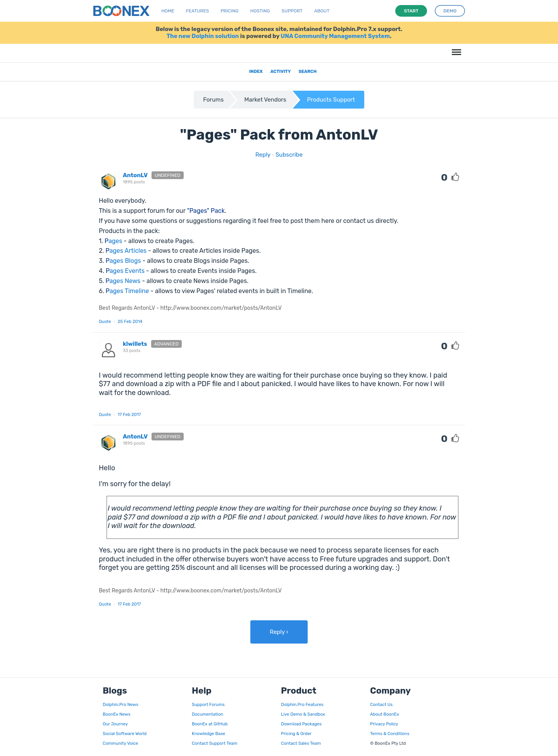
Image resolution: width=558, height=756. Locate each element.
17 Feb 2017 (129, 414)
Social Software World (125, 734)
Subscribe (289, 155)
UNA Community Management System (335, 36)
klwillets (135, 344)
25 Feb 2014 (130, 321)
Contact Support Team (214, 743)
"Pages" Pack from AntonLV (279, 135)
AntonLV (135, 175)
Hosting (260, 11)
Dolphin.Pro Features (302, 704)
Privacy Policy (384, 724)
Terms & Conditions (390, 734)
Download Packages (301, 724)
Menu (455, 48)
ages (114, 241)
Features (197, 11)
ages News (123, 281)
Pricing (230, 11)
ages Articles (126, 251)
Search (307, 71)
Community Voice (120, 743)
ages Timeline (127, 291)
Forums (213, 100)
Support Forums (208, 704)
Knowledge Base (208, 734)
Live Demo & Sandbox (303, 714)
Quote (105, 321)
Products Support (331, 100)
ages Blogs (123, 261)
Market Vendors (265, 100)
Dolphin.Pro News (121, 704)
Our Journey (115, 724)
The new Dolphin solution (203, 36)
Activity (281, 71)
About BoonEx (385, 714)
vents (125, 271)
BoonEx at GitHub (210, 724)
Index (256, 71)
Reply (263, 155)
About (322, 11)
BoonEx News (116, 714)
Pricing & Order (296, 734)
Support (292, 11)
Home (168, 11)
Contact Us (381, 704)
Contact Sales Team (301, 743)
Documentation (208, 714)
